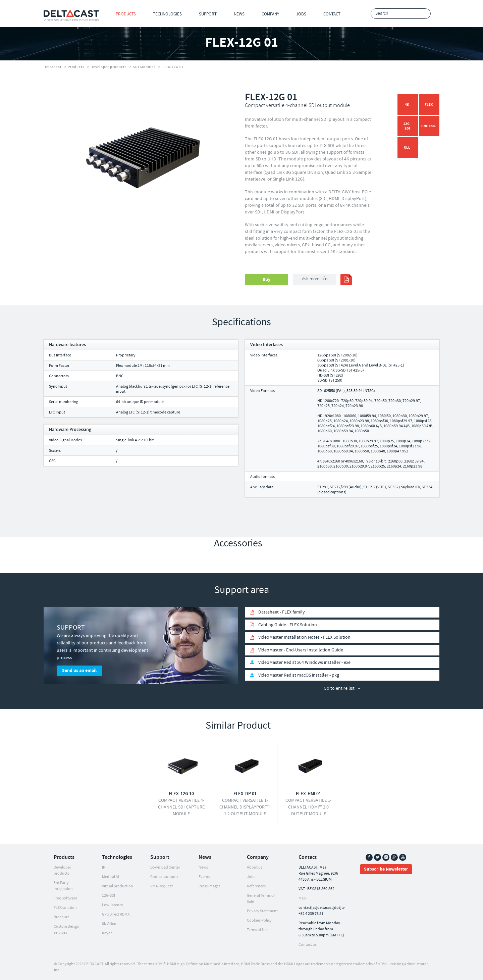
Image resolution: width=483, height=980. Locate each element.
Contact (332, 14)
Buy (266, 280)
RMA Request (162, 886)
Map (302, 898)
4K (407, 105)
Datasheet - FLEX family (282, 612)
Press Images (209, 886)
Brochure (62, 917)
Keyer (107, 933)
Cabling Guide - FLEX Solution (288, 625)
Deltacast (53, 67)
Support (208, 14)
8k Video (109, 924)
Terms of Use (258, 930)
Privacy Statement (262, 911)
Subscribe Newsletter (386, 869)
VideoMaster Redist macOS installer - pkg (299, 675)
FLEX (429, 105)
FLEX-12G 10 (181, 794)
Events (204, 877)
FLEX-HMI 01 (308, 794)
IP (104, 867)
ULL (407, 148)
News (239, 14)
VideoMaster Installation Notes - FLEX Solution (304, 637)
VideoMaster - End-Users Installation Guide (301, 650)
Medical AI (111, 877)
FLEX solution (65, 908)
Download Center (165, 867)
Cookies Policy (259, 920)
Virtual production (118, 886)
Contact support (164, 877)
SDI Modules (144, 67)
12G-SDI (407, 126)
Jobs (301, 14)
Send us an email (79, 671)
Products (126, 14)
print (346, 280)
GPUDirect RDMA (116, 914)
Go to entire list (339, 688)
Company (270, 14)
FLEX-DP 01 (245, 794)
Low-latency (113, 905)
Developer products (109, 67)
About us (255, 867)
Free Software (65, 898)
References (256, 886)
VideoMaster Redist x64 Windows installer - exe (304, 663)
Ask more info (315, 279)
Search (424, 14)
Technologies (167, 14)
